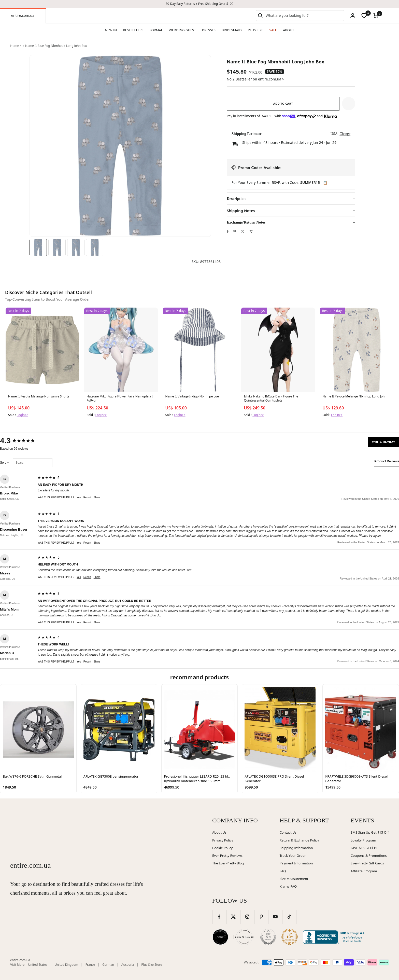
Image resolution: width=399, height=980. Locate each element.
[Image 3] (76, 247)
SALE (273, 30)
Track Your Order (293, 855)
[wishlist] (364, 16)
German (108, 965)
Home (15, 46)
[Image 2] (57, 247)
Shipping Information (296, 848)
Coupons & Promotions (369, 855)
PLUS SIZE (256, 30)
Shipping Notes (241, 211)
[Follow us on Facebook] (219, 917)
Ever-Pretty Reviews (227, 855)
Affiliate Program (364, 871)
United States (38, 965)
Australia (128, 965)
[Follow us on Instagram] (247, 917)
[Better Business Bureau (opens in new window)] (335, 937)
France (90, 965)
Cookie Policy (222, 848)
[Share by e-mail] (251, 231)
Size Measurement (294, 879)
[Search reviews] (33, 463)
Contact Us (288, 832)
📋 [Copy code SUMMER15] (325, 183)
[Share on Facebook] (228, 231)
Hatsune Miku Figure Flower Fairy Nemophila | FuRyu (120, 398)
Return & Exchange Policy (299, 840)
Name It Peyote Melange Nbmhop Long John (354, 396)
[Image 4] (95, 247)
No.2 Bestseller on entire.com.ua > (255, 79)
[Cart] (376, 16)
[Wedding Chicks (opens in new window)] (220, 937)
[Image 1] (38, 247)
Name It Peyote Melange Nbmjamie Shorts (39, 396)
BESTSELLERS (133, 30)
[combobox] (304, 16)
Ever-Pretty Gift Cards (367, 863)
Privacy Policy (223, 840)
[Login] (353, 15)
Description (236, 199)
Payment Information (296, 863)
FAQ (283, 871)
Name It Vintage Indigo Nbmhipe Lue (192, 396)
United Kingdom (66, 965)
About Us (219, 832)
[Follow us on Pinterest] (261, 917)
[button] (349, 104)
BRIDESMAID (232, 30)
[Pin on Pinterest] (235, 231)
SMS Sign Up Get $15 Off (370, 832)
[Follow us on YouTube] (275, 917)
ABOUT (289, 30)
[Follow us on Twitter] (233, 917)
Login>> (23, 415)
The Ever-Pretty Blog (228, 863)
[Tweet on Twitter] (243, 231)
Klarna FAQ (288, 886)
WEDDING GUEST (182, 30)
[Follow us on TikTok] (289, 917)
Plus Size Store (152, 965)
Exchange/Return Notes (246, 222)
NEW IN (111, 30)
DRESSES (209, 30)
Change (345, 134)
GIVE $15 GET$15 (364, 848)
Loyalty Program (363, 840)
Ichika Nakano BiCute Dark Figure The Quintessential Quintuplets (271, 398)
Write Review (383, 442)
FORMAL (156, 30)
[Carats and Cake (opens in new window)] (244, 937)
